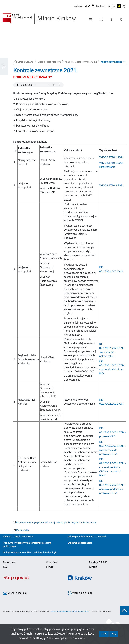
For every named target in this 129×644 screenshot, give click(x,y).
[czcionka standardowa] (86, 6)
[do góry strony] (124, 610)
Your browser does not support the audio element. (38, 85)
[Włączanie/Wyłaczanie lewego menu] (4, 66)
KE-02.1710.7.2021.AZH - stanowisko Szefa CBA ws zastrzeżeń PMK (113, 468)
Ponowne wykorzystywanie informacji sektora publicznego (27, 545)
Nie (114, 634)
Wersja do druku (80, 593)
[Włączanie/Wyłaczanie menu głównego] (90, 20)
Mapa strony (10, 562)
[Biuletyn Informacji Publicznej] (32, 580)
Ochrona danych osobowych (18, 537)
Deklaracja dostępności (80, 543)
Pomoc (50, 567)
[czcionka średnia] (89, 6)
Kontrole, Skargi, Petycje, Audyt (81, 62)
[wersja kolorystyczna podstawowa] (109, 6)
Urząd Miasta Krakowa (49, 62)
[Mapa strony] (112, 20)
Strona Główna (26, 62)
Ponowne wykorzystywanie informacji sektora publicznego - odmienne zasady (56, 523)
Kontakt (93, 567)
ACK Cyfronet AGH (80, 611)
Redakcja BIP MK (98, 562)
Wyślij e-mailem (15, 593)
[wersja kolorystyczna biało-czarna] (114, 6)
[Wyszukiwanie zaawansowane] (101, 20)
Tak (104, 634)
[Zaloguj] (122, 20)
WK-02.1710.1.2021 (111, 157)
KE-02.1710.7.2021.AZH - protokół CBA (113, 433)
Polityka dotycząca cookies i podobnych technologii (30, 553)
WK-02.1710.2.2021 (111, 186)
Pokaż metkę (23, 530)
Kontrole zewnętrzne (111, 62)
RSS (5, 567)
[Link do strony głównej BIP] (43, 19)
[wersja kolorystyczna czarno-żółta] (119, 6)
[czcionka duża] (93, 6)
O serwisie (51, 562)
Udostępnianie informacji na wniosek (87, 537)
